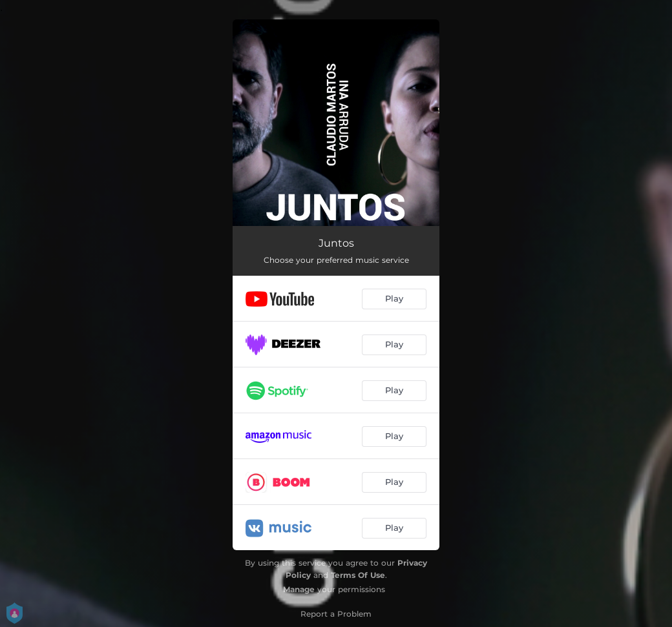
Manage (299, 589)
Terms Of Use (358, 575)
